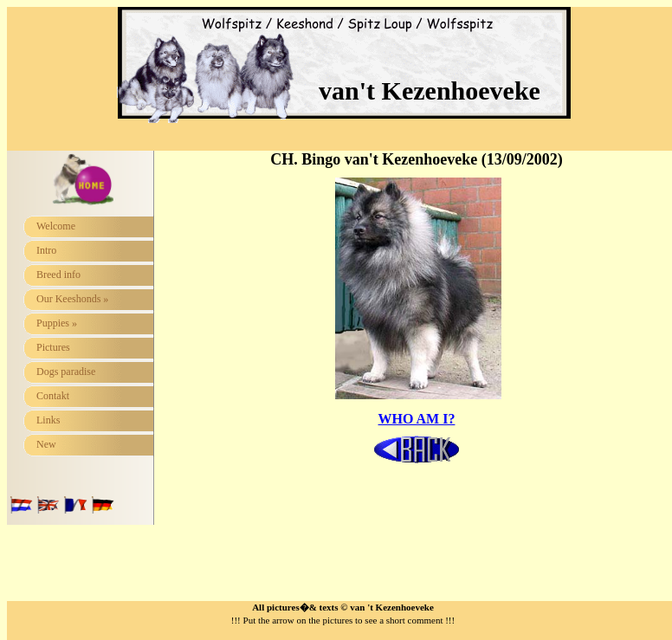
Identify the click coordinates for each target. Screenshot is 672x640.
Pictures (53, 347)
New (46, 444)
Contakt (53, 396)
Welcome (56, 226)
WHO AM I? (417, 419)
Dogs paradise (66, 372)
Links (48, 420)
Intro (46, 250)
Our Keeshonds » (72, 299)
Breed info (58, 275)
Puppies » (57, 323)
